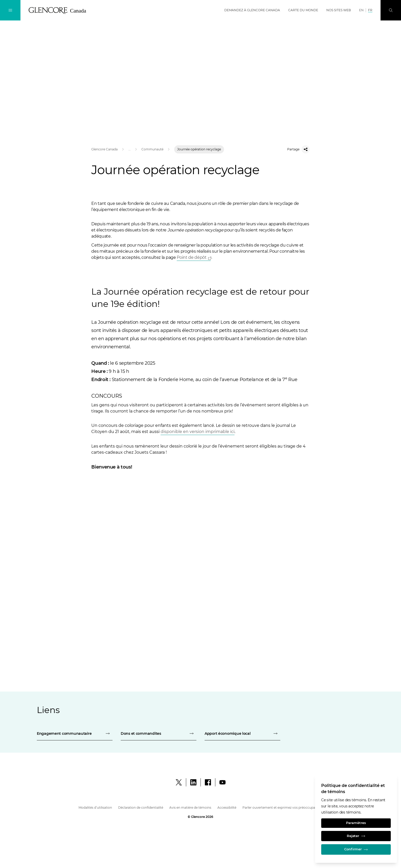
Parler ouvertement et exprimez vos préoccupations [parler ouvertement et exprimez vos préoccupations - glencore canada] (283, 808)
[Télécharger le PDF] (198, 432)
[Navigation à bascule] (10, 10)
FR (370, 10)
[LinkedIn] (193, 782)
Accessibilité (227, 808)
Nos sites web (339, 10)
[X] (179, 782)
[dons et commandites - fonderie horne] (159, 733)
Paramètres (356, 820)
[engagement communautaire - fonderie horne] (75, 733)
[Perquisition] (391, 10)
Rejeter (356, 834)
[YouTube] (222, 782)
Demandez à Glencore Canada (252, 10)
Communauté (152, 149)
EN (361, 10)
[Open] (194, 258)
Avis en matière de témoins (190, 808)
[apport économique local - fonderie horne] (242, 733)
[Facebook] (208, 782)
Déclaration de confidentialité (141, 808)
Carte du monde (303, 10)
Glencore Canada (104, 149)
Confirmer (356, 849)
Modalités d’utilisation (95, 808)
